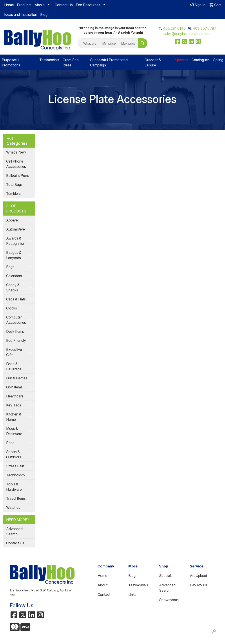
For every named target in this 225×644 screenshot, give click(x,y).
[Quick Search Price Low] (110, 43)
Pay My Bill (199, 585)
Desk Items (15, 331)
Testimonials (49, 60)
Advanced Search (14, 531)
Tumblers (13, 194)
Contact (104, 595)
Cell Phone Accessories (16, 164)
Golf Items (14, 387)
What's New (16, 152)
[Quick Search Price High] (128, 43)
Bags (10, 267)
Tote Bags (14, 185)
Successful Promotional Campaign (109, 62)
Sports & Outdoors (14, 454)
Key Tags (14, 405)
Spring (218, 60)
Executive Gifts (14, 352)
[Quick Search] (89, 43)
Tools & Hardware (14, 487)
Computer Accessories (16, 320)
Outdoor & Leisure (153, 62)
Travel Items (16, 498)
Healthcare (15, 396)
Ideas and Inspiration (21, 15)
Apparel (12, 220)
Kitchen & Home (14, 417)
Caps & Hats (16, 299)
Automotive (15, 229)
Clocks (12, 308)
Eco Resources (88, 5)
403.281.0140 (174, 28)
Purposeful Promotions (11, 62)
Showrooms (169, 600)
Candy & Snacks (13, 287)
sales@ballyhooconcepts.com (187, 34)
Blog (44, 15)
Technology (16, 475)
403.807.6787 (204, 28)
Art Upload (198, 576)
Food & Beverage (14, 366)
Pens (10, 443)
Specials (166, 576)
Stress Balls (15, 466)
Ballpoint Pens (17, 176)
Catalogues (201, 60)
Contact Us (64, 5)
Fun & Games (17, 378)
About (39, 5)
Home (9, 5)
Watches (13, 507)
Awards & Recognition (16, 241)
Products (24, 5)
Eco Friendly (16, 340)
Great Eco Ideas (71, 62)
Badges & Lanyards (14, 255)
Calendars (14, 276)
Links (132, 595)
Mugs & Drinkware (14, 431)
